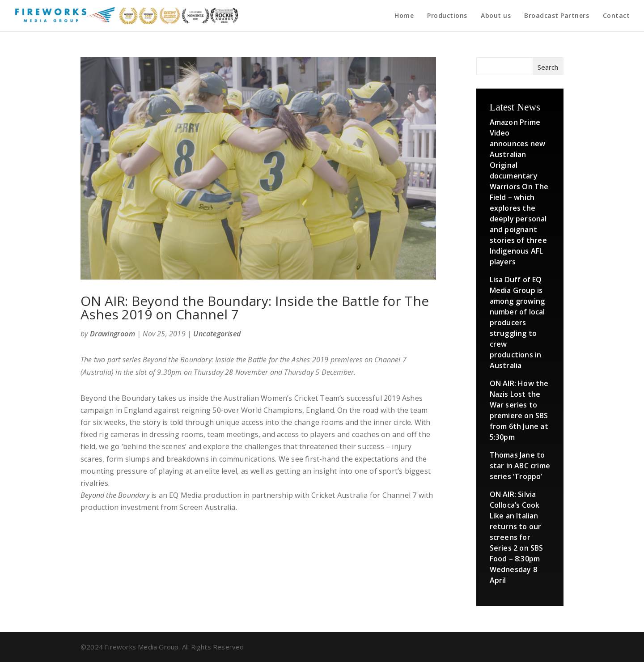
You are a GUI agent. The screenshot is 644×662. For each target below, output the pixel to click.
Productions (447, 16)
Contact (616, 16)
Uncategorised (217, 334)
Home (404, 16)
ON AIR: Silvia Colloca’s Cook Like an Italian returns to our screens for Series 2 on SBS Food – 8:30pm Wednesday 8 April (517, 537)
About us (496, 16)
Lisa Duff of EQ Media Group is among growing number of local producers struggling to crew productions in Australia (517, 323)
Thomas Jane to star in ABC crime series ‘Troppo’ (520, 466)
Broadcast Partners (557, 16)
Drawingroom (112, 334)
